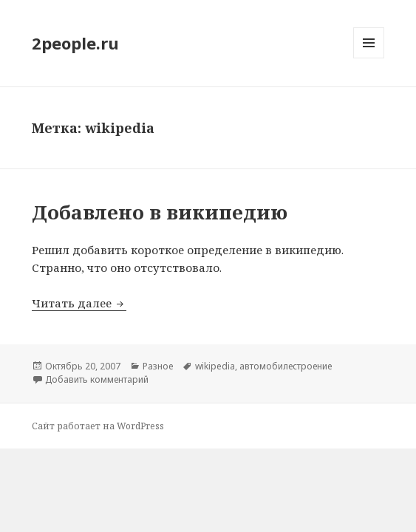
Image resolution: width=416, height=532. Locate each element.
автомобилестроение (286, 366)
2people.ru (75, 43)
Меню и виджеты (369, 58)
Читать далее (79, 303)
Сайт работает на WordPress (98, 426)
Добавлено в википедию (160, 212)
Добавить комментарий (97, 379)
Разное (158, 366)
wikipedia (215, 366)
